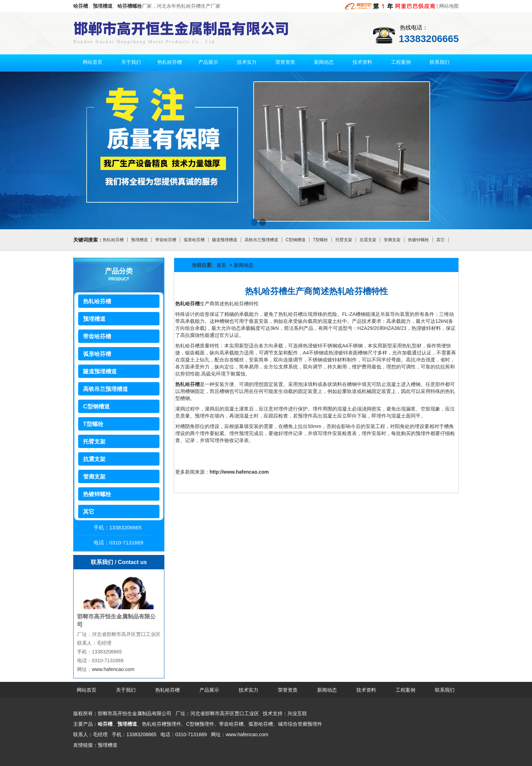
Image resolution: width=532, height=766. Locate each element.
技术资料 (362, 62)
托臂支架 (344, 240)
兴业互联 (297, 713)
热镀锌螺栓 (418, 240)
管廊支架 (392, 240)
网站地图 (449, 6)
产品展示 (208, 62)
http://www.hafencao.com (239, 472)
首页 (221, 265)
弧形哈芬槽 (194, 240)
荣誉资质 (285, 62)
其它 (441, 240)
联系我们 (439, 62)
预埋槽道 (139, 240)
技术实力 (247, 62)
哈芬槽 (105, 724)
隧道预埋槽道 (225, 240)
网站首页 (93, 62)
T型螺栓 (320, 240)
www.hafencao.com (113, 669)
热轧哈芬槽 (170, 62)
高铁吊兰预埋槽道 (261, 240)
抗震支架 (368, 240)
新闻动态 (324, 62)
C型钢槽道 (296, 240)
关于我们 (131, 62)
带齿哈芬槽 (166, 240)
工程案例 (401, 62)
